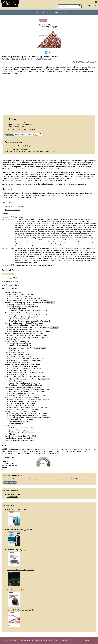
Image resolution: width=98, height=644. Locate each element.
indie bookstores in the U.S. (18, 152)
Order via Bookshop (16, 146)
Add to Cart (9, 135)
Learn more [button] (64, 641)
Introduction (8, 274)
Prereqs (35, 12)
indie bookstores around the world (44, 152)
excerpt (51, 303)
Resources (45, 12)
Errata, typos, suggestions (15, 206)
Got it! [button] (87, 641)
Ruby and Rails (12, 497)
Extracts (55, 12)
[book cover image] (49, 34)
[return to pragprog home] (10, 4)
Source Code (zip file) (13, 210)
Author (64, 12)
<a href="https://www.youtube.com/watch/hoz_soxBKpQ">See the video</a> (49, 95)
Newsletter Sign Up (10, 483)
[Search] (80, 6)
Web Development (14, 494)
